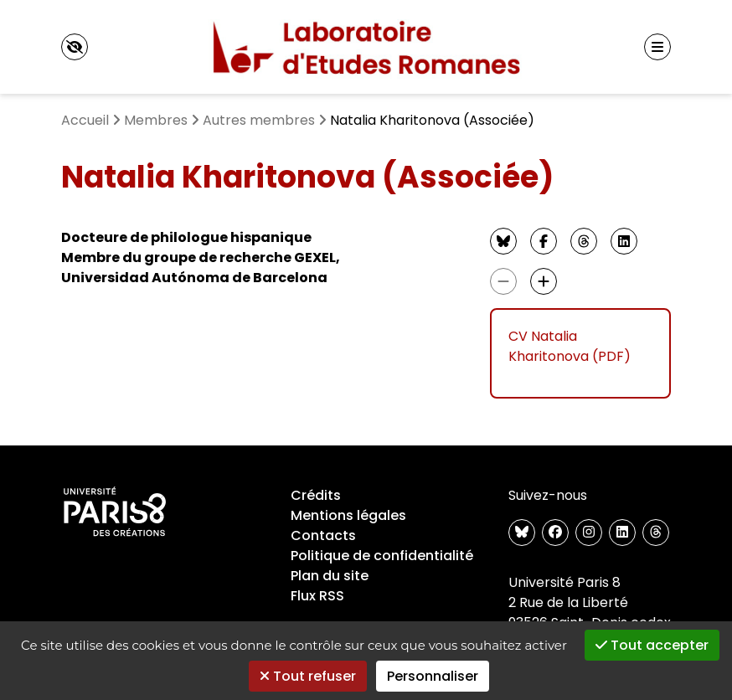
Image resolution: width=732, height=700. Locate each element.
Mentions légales (348, 515)
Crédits (316, 495)
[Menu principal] (657, 47)
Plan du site (330, 576)
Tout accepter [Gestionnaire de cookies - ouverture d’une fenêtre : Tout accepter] (652, 645)
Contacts (323, 535)
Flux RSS (317, 596)
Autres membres (259, 120)
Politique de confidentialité (382, 556)
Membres (156, 120)
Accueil (85, 120)
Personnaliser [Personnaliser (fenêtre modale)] (433, 676)
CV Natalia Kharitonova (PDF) (570, 346)
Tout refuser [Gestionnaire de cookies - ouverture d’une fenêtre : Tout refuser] (308, 676)
